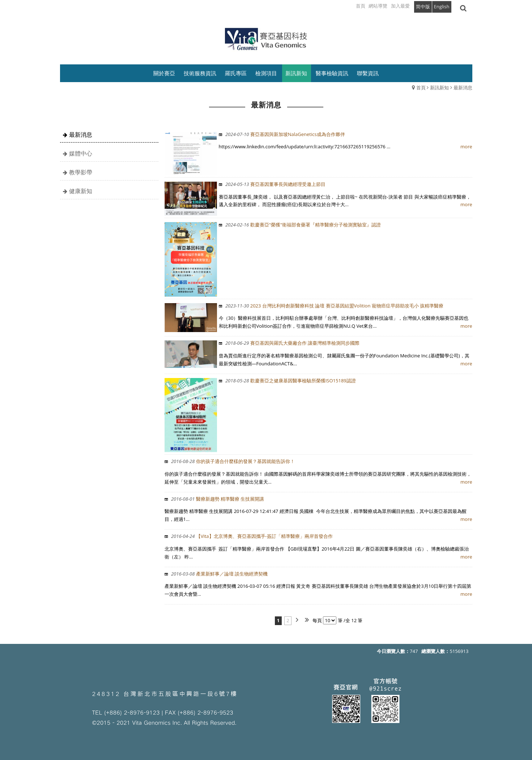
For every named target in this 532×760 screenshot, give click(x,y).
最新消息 (463, 88)
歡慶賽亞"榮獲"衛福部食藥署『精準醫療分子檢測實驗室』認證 (303, 225)
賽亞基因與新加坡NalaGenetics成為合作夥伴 (285, 134)
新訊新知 (439, 88)
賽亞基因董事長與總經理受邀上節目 (275, 184)
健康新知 (81, 191)
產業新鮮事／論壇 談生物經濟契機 (219, 574)
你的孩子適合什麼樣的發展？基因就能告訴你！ (232, 461)
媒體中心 (81, 153)
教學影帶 (81, 172)
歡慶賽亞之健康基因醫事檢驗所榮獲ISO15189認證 (291, 381)
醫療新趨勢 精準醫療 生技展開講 (217, 499)
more (466, 147)
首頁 (421, 88)
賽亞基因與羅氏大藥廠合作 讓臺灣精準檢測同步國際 (292, 343)
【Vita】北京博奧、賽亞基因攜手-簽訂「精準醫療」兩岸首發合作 (251, 536)
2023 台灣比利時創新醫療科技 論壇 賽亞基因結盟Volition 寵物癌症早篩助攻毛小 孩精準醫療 (334, 306)
